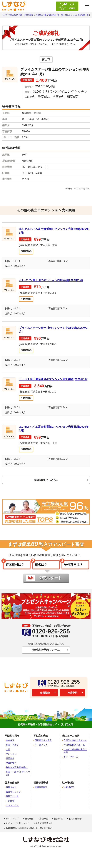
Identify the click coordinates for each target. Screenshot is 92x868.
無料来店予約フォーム (46, 655)
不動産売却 (29, 15)
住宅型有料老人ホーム (74, 751)
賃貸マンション (13, 798)
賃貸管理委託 (41, 793)
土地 (8, 755)
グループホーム (71, 763)
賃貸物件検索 (12, 788)
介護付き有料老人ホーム (75, 746)
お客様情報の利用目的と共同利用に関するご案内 (29, 834)
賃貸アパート (12, 802)
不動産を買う (12, 741)
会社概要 (29, 824)
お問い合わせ (75, 824)
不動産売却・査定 (43, 746)
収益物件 (10, 764)
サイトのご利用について (17, 829)
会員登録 (45, 699)
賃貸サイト (11, 793)
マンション (11, 760)
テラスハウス (12, 811)
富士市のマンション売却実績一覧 (75, 15)
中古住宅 (10, 746)
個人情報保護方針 (44, 829)
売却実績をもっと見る (46, 483)
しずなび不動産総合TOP (12, 15)
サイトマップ (12, 824)
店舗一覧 (44, 824)
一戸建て (10, 807)
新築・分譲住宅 (18, 779)
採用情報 (58, 824)
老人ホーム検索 (71, 741)
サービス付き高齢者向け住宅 (75, 757)
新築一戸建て (12, 751)
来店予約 (72, 699)
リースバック (41, 751)
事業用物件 (11, 769)
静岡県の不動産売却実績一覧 (47, 15)
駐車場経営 (69, 793)
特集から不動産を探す (17, 773)
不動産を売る (41, 741)
